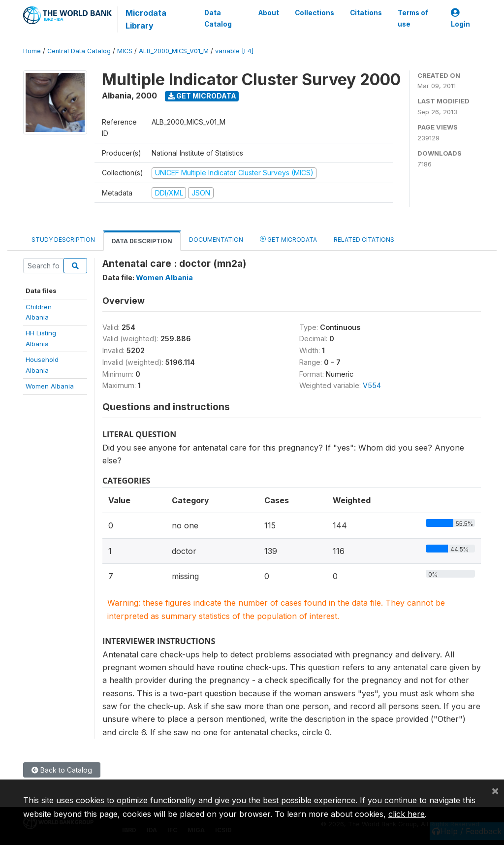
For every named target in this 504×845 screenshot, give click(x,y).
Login (460, 18)
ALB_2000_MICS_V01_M (174, 51)
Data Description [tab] (142, 241)
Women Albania (50, 386)
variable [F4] (234, 51)
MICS (125, 51)
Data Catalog (218, 18)
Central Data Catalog (79, 51)
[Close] (495, 790)
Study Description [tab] (63, 240)
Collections (315, 13)
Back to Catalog (62, 770)
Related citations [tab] (364, 240)
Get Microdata (202, 96)
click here (407, 814)
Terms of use (413, 18)
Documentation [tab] (216, 240)
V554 (372, 385)
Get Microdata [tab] (288, 239)
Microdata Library (146, 19)
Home (32, 51)
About (269, 13)
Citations (366, 13)
